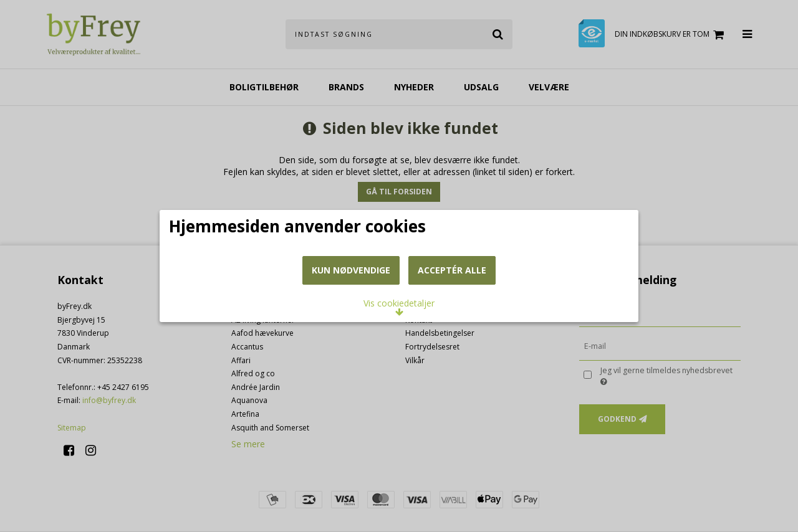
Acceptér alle (452, 332)
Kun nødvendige (351, 332)
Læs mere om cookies (233, 251)
